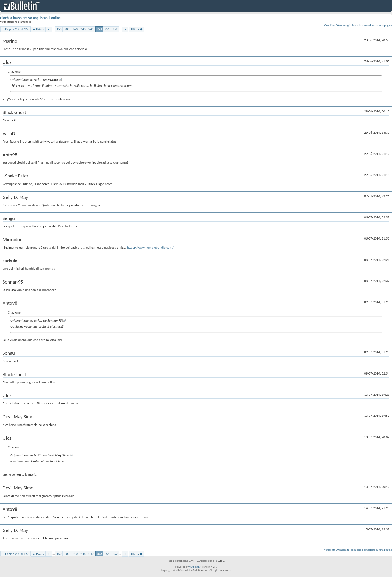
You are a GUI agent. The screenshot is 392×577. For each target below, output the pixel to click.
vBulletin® (195, 567)
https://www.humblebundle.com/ (150, 247)
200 (67, 29)
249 (91, 29)
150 (59, 29)
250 (99, 29)
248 (83, 29)
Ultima (136, 29)
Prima (38, 29)
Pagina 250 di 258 (17, 29)
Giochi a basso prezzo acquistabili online (30, 18)
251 (107, 29)
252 (115, 29)
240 (75, 29)
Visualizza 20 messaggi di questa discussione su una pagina (358, 25)
